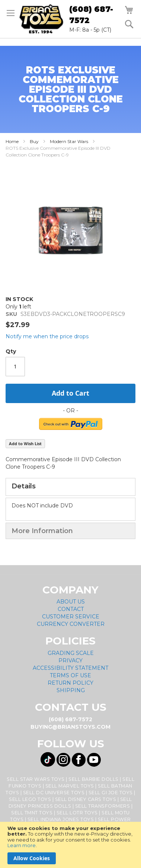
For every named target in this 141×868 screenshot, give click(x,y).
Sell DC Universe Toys (54, 793)
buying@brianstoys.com (70, 727)
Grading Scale (71, 653)
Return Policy (70, 683)
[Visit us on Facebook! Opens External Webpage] (79, 760)
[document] (70, 845)
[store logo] (41, 19)
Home (12, 141)
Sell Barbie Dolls (94, 779)
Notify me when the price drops (47, 336)
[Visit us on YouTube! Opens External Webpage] (94, 760)
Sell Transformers (103, 806)
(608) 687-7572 (91, 15)
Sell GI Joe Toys (111, 793)
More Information (42, 531)
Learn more (22, 845)
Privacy (70, 660)
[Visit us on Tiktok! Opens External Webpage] (48, 759)
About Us (71, 602)
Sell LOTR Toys (77, 813)
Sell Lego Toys (30, 799)
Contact (71, 609)
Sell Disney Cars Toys (86, 799)
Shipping (71, 690)
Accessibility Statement (70, 668)
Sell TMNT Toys (32, 813)
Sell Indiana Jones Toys (61, 819)
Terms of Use (70, 675)
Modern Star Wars (69, 141)
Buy (34, 141)
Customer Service (71, 617)
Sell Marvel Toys (70, 786)
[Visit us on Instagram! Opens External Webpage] (63, 760)
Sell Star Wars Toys (36, 779)
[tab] (70, 487)
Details (24, 486)
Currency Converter (71, 624)
